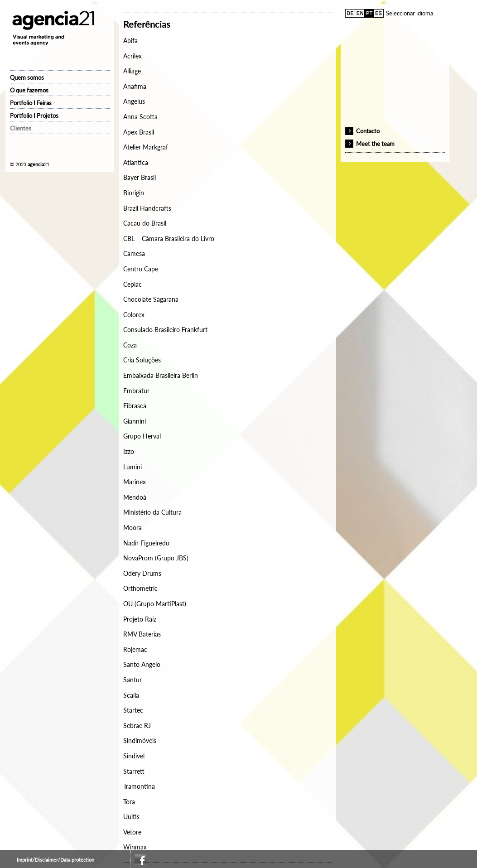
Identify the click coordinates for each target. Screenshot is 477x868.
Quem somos (27, 77)
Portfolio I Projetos (34, 116)
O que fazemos (29, 90)
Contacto (368, 131)
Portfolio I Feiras (31, 103)
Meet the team (375, 144)
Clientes (21, 128)
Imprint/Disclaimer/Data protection (55, 860)
